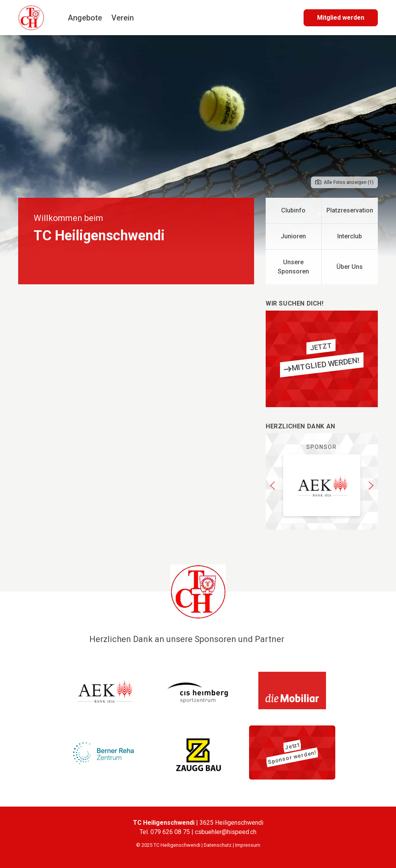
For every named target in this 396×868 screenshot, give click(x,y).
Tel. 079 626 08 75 (166, 832)
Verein (123, 18)
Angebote (85, 18)
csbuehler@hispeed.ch (226, 832)
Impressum (248, 845)
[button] (272, 485)
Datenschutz (218, 845)
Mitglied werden (341, 18)
